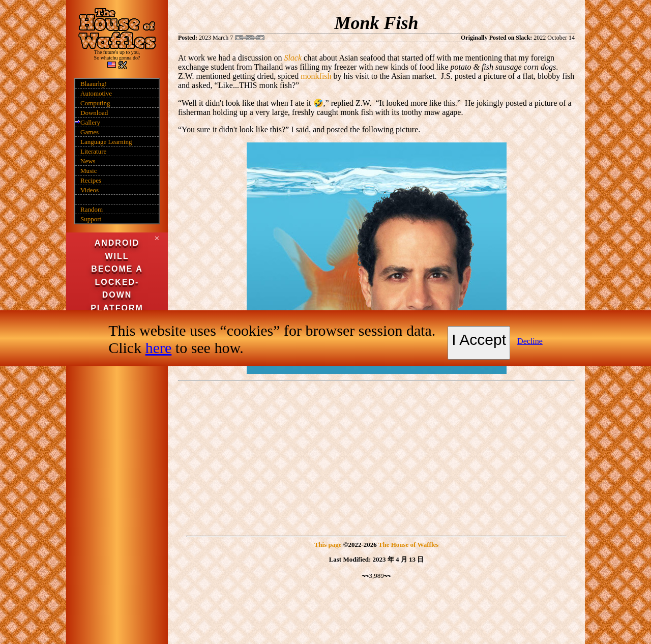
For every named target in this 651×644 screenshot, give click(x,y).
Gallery (90, 122)
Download (94, 113)
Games (90, 132)
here (159, 348)
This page (328, 545)
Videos (90, 190)
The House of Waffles (409, 545)
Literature (93, 151)
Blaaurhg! (94, 84)
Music (89, 171)
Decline (530, 341)
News (88, 161)
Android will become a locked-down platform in (117, 282)
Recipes (91, 180)
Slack (293, 58)
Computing (95, 103)
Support (91, 219)
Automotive (96, 93)
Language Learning (106, 142)
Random (92, 209)
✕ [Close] (157, 238)
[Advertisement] (376, 456)
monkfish (316, 76)
